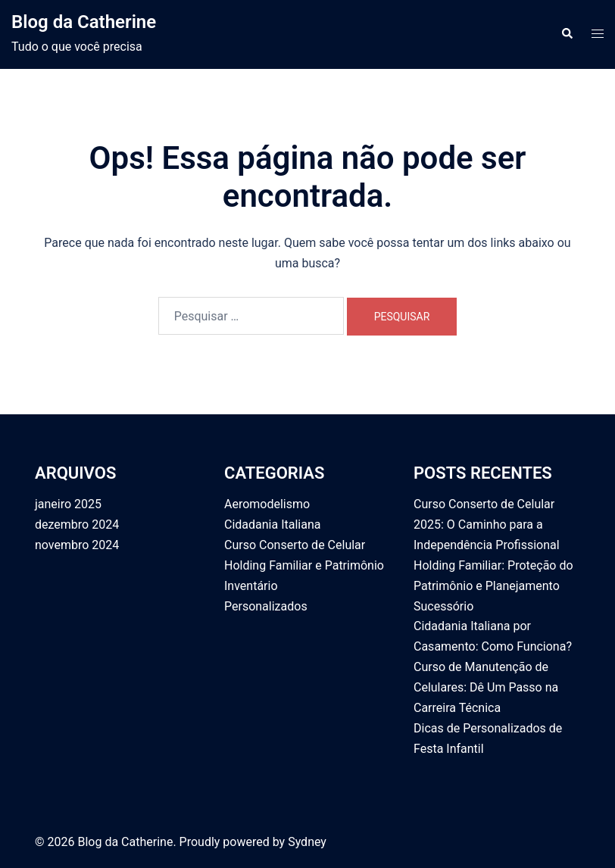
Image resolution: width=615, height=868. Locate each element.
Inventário (251, 586)
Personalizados (266, 606)
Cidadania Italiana (272, 525)
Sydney (307, 842)
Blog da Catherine (84, 22)
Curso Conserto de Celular (295, 545)
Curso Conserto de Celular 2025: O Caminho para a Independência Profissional (487, 525)
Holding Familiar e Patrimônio (304, 565)
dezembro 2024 (77, 525)
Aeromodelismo (267, 504)
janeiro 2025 (68, 504)
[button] (567, 34)
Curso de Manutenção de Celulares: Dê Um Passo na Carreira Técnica (486, 687)
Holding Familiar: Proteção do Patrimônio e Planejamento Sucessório (493, 586)
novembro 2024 (77, 545)
